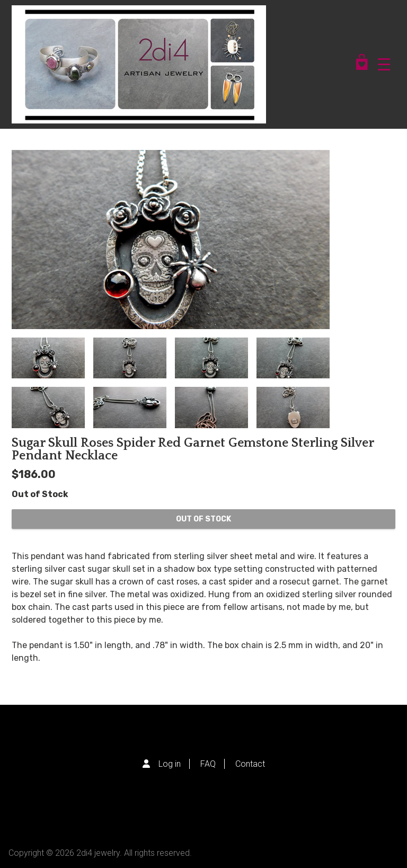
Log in (170, 764)
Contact (250, 764)
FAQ (208, 764)
